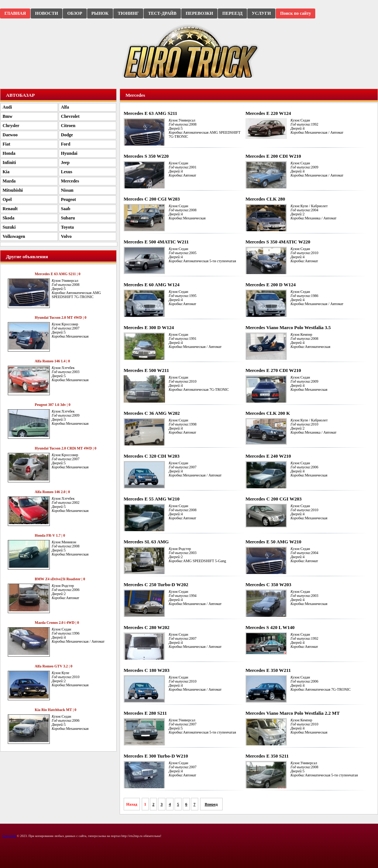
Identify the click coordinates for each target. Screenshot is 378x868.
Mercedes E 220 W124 (268, 113)
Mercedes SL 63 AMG (146, 542)
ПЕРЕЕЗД (232, 13)
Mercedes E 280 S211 (145, 713)
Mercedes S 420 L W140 (270, 627)
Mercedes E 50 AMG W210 (273, 542)
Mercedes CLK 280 (265, 199)
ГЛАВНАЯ (15, 13)
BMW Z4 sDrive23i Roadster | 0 (60, 579)
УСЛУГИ (261, 13)
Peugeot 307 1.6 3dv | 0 (53, 405)
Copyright (9, 836)
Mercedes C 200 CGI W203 (152, 199)
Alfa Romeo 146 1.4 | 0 (52, 361)
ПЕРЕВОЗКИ (199, 13)
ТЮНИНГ (128, 13)
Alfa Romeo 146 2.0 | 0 (52, 492)
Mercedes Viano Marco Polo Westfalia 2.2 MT (293, 713)
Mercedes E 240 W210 (268, 456)
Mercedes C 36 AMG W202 (152, 413)
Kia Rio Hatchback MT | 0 (56, 710)
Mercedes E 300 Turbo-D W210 (156, 756)
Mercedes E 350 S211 (267, 756)
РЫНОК (100, 13)
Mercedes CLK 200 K (268, 413)
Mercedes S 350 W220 (146, 156)
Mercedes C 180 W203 (147, 670)
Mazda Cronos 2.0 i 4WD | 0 (57, 623)
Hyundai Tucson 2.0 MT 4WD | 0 (61, 317)
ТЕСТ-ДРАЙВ (162, 13)
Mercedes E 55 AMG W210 (152, 499)
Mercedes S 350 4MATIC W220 (278, 242)
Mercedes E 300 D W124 (149, 327)
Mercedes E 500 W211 (146, 370)
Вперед (211, 804)
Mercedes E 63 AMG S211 (150, 113)
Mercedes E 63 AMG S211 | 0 (58, 274)
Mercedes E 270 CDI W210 (273, 370)
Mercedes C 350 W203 (268, 585)
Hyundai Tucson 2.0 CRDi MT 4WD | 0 (66, 448)
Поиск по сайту (296, 13)
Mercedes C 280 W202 (147, 627)
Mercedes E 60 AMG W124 (152, 285)
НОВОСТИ (47, 13)
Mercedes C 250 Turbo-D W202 (156, 585)
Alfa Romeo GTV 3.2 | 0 (54, 666)
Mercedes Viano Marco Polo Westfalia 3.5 (288, 327)
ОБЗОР (75, 13)
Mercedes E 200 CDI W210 (273, 156)
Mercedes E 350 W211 (268, 670)
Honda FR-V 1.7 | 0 (50, 535)
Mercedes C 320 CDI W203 (152, 456)
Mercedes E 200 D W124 (271, 285)
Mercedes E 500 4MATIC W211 (156, 242)
